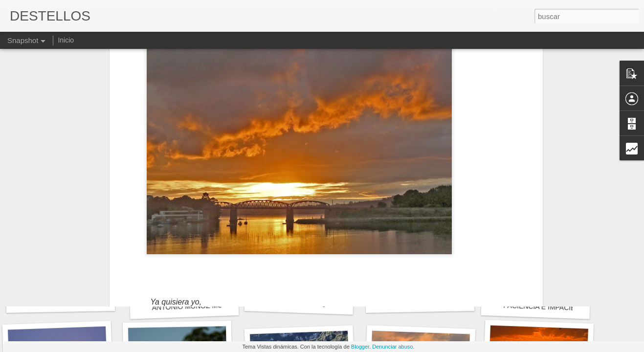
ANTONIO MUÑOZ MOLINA (195, 306)
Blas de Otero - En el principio (74, 301)
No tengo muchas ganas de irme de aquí (328, 303)
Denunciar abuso (392, 347)
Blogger (360, 347)
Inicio (66, 40)
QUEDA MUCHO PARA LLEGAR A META (451, 301)
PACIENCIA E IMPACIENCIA (547, 307)
